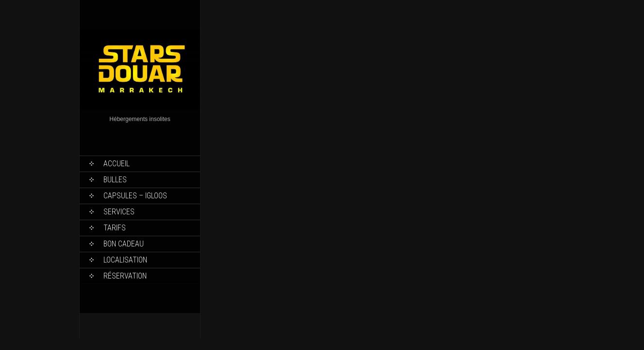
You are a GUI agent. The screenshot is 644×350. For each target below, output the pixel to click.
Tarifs (115, 228)
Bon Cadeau (124, 244)
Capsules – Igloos (135, 196)
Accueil (117, 164)
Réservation (125, 276)
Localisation (125, 260)
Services (119, 212)
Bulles (115, 180)
